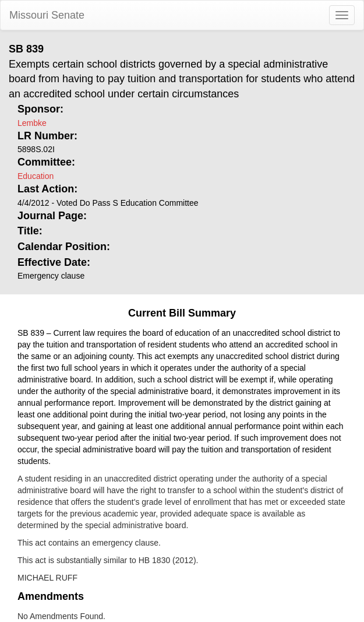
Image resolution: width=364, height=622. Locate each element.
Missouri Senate (47, 15)
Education (36, 176)
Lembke (32, 123)
